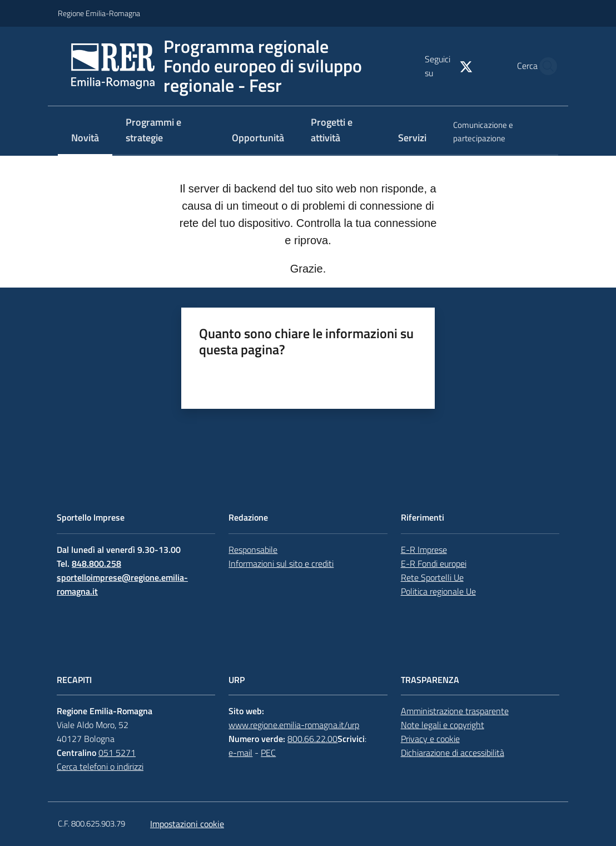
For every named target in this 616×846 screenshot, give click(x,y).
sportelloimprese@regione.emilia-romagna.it (122, 584)
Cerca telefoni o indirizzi (100, 766)
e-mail (240, 753)
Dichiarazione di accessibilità (453, 753)
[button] (545, 66)
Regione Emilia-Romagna (99, 13)
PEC (268, 753)
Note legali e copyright (443, 725)
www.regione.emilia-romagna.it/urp (294, 725)
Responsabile (253, 550)
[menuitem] (85, 139)
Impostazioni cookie (187, 824)
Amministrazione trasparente (455, 711)
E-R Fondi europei (434, 563)
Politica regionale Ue (438, 591)
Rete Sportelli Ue (432, 577)
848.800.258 (96, 563)
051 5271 (117, 753)
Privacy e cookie (430, 739)
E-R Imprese (424, 550)
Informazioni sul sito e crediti (281, 563)
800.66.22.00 (312, 739)
